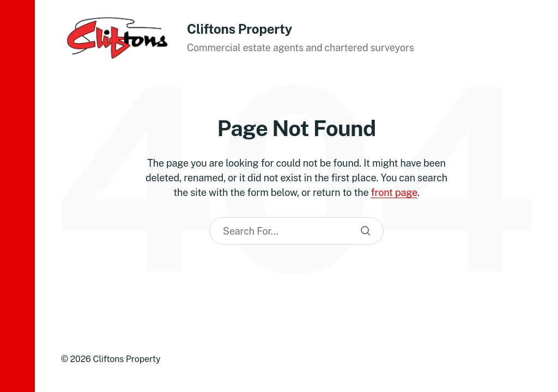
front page (394, 192)
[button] (17, 196)
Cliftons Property (239, 29)
